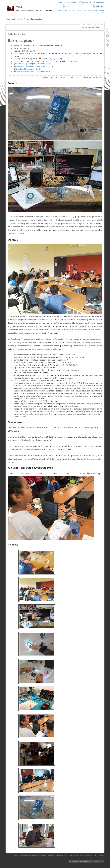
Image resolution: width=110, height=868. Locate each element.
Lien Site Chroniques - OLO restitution (33, 71)
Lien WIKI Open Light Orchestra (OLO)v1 (34, 64)
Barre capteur (37, 19)
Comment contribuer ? (68, 2)
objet (77, 77)
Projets (27, 19)
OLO (61, 316)
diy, (68, 77)
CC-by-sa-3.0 (30, 51)
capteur (47, 77)
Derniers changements (67, 10)
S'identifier (100, 2)
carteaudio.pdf (72, 61)
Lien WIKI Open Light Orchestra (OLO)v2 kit (35, 66)
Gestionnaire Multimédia (87, 10)
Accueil (19, 19)
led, (72, 77)
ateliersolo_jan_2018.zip (52, 59)
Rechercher (99, 6)
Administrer (87, 2)
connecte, (84, 77)
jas (90, 77)
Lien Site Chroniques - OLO (28, 69)
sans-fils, (62, 77)
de (94, 77)
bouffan (99, 77)
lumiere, (54, 77)
